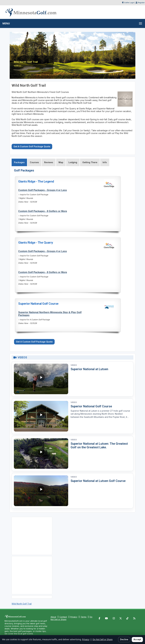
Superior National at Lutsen (89, 369)
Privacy (74, 617)
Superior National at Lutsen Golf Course (98, 481)
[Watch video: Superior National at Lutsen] (41, 379)
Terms (84, 617)
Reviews (49, 162)
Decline (124, 639)
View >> (18, 66)
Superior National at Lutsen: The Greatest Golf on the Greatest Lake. (99, 445)
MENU (6, 23)
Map (61, 162)
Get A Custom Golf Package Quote (32, 146)
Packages (19, 162)
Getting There (90, 162)
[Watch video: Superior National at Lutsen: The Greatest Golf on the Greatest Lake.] (41, 454)
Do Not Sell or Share (103, 639)
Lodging (73, 162)
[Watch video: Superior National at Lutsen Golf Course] (41, 491)
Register (141, 3)
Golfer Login (129, 3)
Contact (63, 617)
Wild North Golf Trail (22, 604)
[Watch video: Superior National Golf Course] (41, 416)
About (53, 617)
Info (105, 162)
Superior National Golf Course (91, 406)
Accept (137, 639)
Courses (34, 162)
